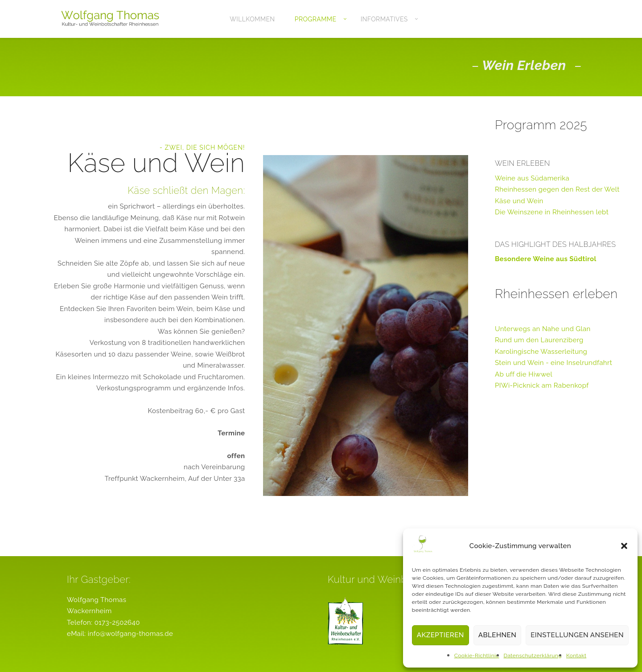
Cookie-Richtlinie (477, 656)
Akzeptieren (440, 635)
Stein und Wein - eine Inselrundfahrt (554, 363)
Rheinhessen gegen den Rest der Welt (557, 189)
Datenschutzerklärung (533, 656)
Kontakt (576, 656)
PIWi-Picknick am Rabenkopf (542, 385)
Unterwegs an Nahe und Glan (543, 329)
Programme (316, 19)
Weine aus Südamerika (532, 178)
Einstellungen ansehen (577, 635)
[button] (624, 546)
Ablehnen (497, 635)
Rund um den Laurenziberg (539, 340)
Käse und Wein (519, 201)
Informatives (384, 19)
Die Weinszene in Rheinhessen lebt (552, 212)
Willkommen (252, 19)
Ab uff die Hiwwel (524, 374)
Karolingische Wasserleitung (541, 352)
